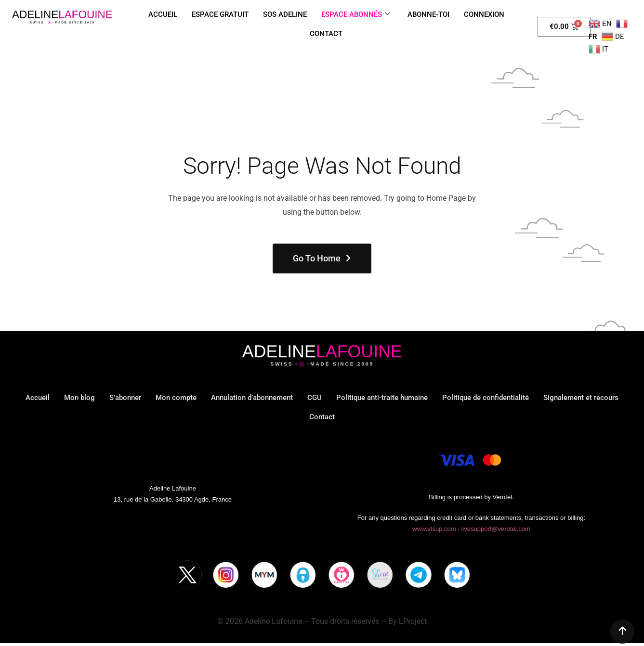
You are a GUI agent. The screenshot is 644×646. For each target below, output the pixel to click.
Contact (322, 417)
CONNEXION (484, 14)
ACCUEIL (163, 14)
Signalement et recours (581, 398)
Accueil (38, 398)
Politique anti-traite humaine (382, 398)
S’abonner (125, 398)
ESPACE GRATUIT (220, 14)
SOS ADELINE (285, 14)
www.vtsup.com (434, 529)
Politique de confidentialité (486, 398)
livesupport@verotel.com (495, 529)
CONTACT (326, 34)
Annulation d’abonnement (252, 398)
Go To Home (322, 258)
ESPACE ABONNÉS (356, 14)
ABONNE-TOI (428, 14)
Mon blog (79, 398)
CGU (315, 398)
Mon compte (176, 398)
